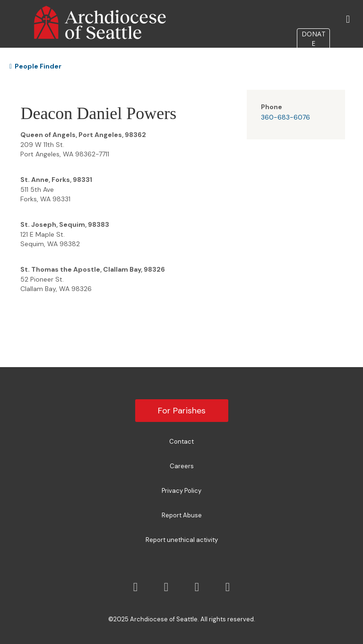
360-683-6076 (285, 117)
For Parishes (182, 411)
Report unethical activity (182, 540)
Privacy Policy (181, 491)
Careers (182, 466)
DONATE (314, 39)
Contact (181, 442)
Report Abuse (182, 515)
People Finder (35, 66)
